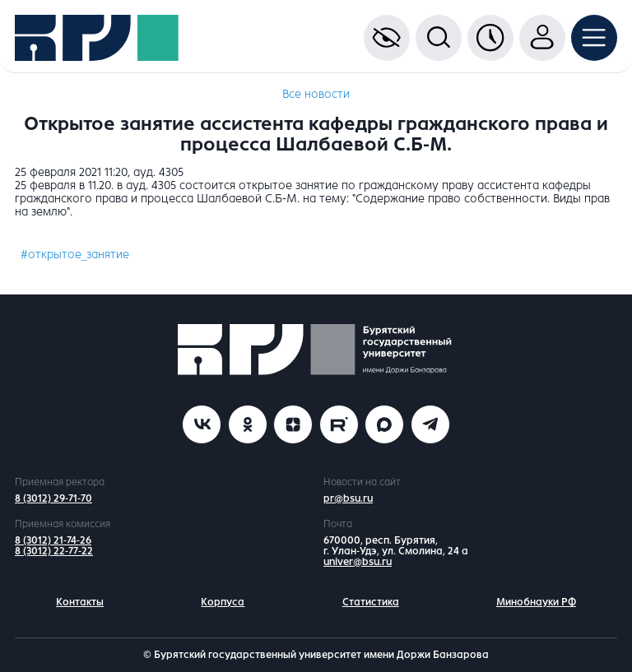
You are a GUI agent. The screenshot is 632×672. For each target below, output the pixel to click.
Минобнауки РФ (536, 602)
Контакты (80, 602)
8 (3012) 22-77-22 (54, 551)
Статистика (371, 602)
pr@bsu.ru (348, 498)
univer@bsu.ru (358, 562)
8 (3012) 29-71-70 (53, 498)
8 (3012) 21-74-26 (53, 540)
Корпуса (223, 602)
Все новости (316, 94)
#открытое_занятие (75, 255)
